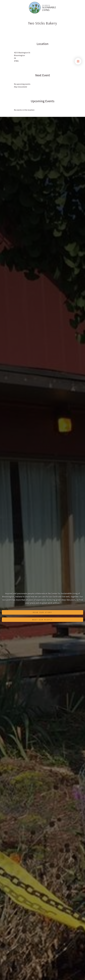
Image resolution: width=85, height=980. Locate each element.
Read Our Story (42, 612)
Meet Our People (42, 620)
